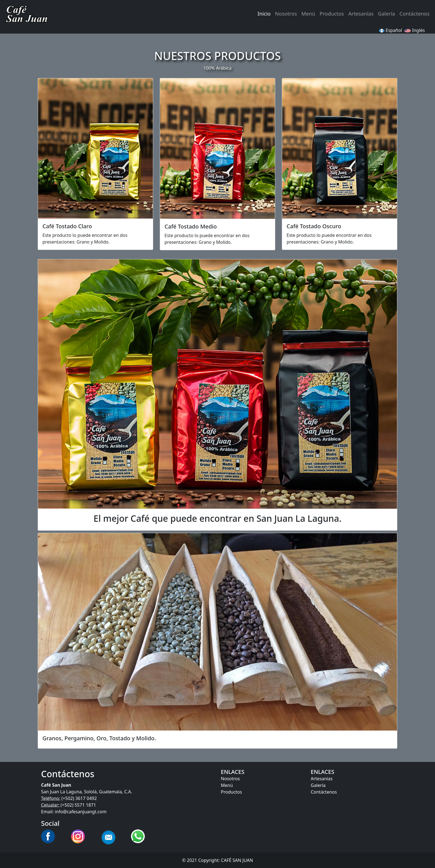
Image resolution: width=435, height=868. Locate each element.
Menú (308, 13)
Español (390, 30)
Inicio (264, 13)
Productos (332, 13)
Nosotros (286, 13)
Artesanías (361, 13)
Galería (386, 13)
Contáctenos (414, 13)
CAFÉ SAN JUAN (237, 860)
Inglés (415, 30)
